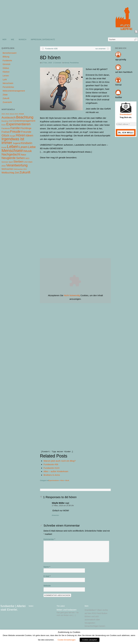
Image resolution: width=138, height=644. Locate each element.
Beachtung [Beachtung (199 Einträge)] (25, 117)
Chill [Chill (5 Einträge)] (10, 121)
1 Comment (57, 63)
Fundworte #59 (51, 464)
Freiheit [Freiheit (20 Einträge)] (6, 132)
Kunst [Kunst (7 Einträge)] (4, 147)
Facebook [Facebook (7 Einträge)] (6, 128)
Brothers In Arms (52, 475)
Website (47, 586)
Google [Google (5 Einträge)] (12, 136)
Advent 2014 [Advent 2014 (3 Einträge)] (14, 114)
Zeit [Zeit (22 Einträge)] (17, 173)
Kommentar (49, 539)
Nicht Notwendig (72, 295)
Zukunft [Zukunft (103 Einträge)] (25, 172)
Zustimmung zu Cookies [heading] (69, 632)
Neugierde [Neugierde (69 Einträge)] (9, 158)
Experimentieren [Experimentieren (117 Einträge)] (18, 124)
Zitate (5, 95)
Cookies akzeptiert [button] (90, 640)
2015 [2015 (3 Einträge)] (3, 114)
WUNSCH (22, 40)
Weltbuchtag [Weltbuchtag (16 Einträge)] (8, 173)
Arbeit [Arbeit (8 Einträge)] (21, 114)
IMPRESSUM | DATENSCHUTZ (43, 40)
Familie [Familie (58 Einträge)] (15, 128)
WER (4, 40)
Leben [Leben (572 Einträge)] (13, 147)
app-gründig (121, 60)
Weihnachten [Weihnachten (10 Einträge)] (8, 169)
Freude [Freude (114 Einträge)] (15, 132)
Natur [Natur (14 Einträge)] (23, 155)
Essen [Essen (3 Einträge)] (4, 125)
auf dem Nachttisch (124, 72)
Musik (67, 481)
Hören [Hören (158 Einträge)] (21, 135)
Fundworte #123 (51, 468)
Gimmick (6, 64)
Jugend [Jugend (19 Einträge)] (17, 143)
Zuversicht (7, 102)
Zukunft (6, 98)
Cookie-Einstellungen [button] (67, 640)
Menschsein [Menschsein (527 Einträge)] (13, 151)
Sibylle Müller (58, 503)
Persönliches (74, 63)
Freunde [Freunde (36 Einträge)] (26, 132)
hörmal (67, 63)
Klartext (6, 72)
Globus (6, 68)
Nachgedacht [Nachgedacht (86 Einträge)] (11, 154)
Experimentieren (54, 481)
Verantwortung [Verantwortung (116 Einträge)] (17, 165)
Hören (62, 481)
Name (47, 567)
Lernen (6, 76)
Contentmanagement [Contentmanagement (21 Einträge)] (24, 121)
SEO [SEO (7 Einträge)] (27, 158)
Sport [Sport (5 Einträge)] (11, 162)
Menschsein (8, 83)
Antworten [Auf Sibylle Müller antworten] (55, 515)
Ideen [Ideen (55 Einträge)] (30, 135)
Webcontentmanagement (14, 91)
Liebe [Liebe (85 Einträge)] (32, 147)
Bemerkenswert (9, 53)
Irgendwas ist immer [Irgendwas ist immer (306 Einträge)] (13, 141)
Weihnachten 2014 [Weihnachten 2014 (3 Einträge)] (20, 169)
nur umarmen (101, 49)
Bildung (6, 57)
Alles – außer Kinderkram (56, 471)
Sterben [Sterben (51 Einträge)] (18, 162)
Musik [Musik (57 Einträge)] (28, 151)
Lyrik (5, 80)
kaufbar (119, 97)
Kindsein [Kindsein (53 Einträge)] (27, 143)
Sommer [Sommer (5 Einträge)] (5, 162)
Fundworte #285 (51, 49)
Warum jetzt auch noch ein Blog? (60, 461)
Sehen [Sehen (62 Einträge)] (21, 158)
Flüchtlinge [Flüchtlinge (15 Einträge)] (26, 128)
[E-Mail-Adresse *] (126, 124)
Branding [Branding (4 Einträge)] (5, 121)
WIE (13, 40)
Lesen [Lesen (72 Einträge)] (23, 147)
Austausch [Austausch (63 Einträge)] (9, 117)
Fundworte (7, 61)
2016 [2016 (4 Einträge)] (7, 114)
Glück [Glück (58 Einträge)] (5, 135)
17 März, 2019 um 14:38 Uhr (63, 506)
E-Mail (47, 576)
